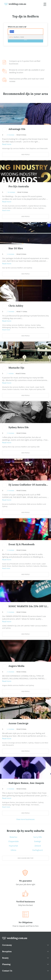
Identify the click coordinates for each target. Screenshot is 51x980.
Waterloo (13, 837)
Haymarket (13, 846)
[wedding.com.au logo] (15, 939)
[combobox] (25, 32)
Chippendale (13, 841)
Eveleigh (38, 841)
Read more (7, 144)
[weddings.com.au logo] (15, 4)
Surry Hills (38, 837)
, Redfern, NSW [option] (17, 37)
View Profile (25, 155)
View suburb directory (25, 858)
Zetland (38, 846)
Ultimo (13, 850)
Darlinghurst (38, 850)
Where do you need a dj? (17, 27)
